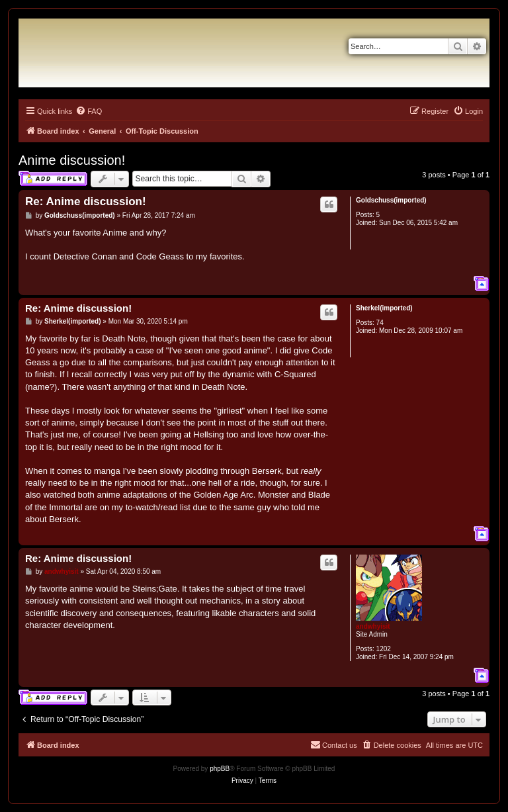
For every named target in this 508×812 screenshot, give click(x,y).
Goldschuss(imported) (391, 200)
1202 (384, 649)
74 (380, 323)
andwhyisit (373, 626)
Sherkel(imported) (384, 308)
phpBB (220, 769)
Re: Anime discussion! (86, 202)
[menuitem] (89, 111)
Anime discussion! (72, 160)
